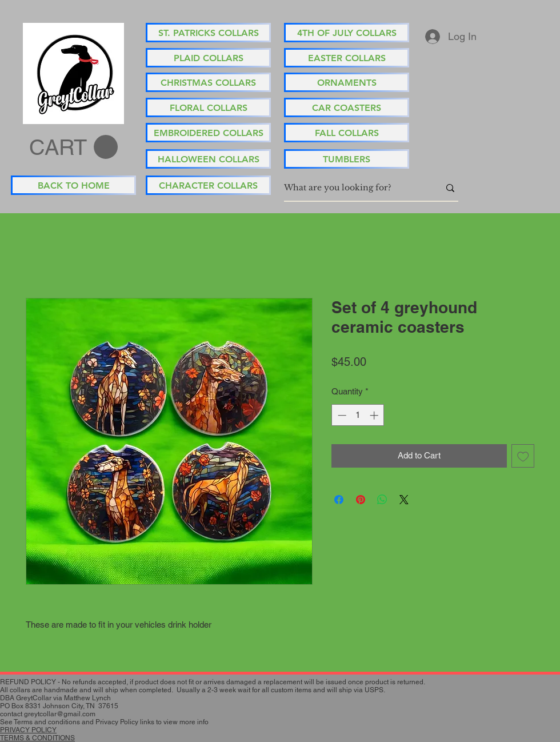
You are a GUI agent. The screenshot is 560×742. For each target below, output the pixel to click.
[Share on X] (404, 500)
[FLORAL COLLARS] (208, 107)
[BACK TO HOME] (73, 185)
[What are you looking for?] (353, 188)
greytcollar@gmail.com (60, 714)
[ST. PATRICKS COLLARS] (208, 33)
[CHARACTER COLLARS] (208, 185)
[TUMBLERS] (347, 159)
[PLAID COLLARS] (208, 58)
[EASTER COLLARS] (347, 58)
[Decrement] (341, 415)
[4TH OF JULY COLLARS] (347, 33)
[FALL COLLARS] (347, 133)
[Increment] (375, 415)
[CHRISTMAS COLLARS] (208, 82)
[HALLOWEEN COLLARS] (208, 159)
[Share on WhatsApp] (382, 500)
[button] (73, 147)
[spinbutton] (358, 415)
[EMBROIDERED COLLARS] (208, 133)
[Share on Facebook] (339, 500)
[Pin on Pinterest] (361, 500)
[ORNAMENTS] (347, 82)
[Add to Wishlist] (523, 456)
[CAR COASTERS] (347, 107)
